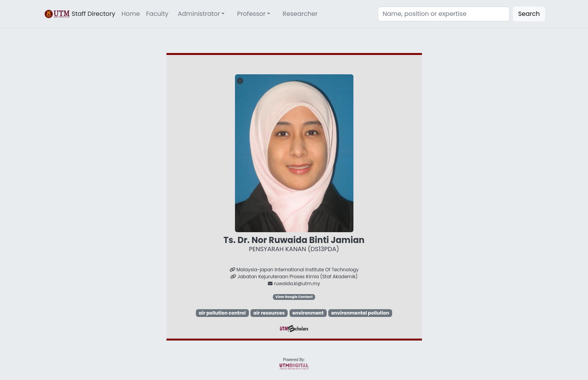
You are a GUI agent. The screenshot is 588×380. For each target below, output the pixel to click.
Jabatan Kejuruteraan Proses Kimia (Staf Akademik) (294, 276)
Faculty (158, 14)
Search (529, 14)
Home (131, 14)
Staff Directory (79, 14)
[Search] (444, 14)
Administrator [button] (199, 14)
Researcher (300, 14)
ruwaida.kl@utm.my (294, 283)
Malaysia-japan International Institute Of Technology (294, 270)
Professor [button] (251, 14)
